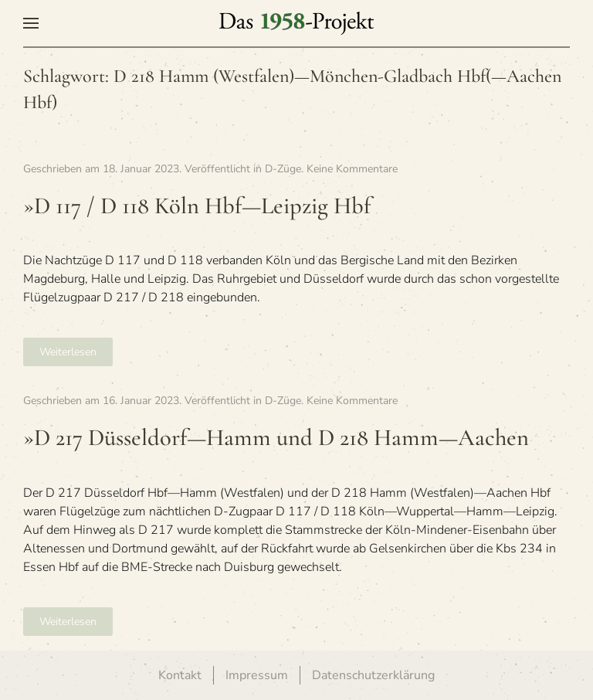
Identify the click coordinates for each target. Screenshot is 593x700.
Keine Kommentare (352, 169)
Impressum (257, 675)
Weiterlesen (68, 352)
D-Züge (283, 169)
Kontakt (180, 675)
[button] (31, 23)
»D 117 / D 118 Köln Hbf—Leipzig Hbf (197, 206)
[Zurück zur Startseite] (296, 23)
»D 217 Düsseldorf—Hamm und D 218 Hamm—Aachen (276, 438)
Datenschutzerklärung (373, 675)
